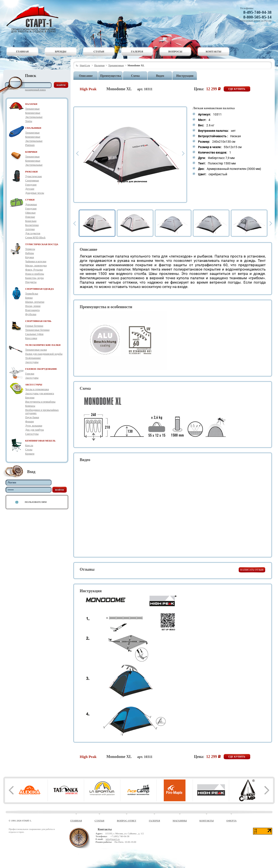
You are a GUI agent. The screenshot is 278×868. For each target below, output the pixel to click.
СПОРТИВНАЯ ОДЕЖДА (40, 289)
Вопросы (175, 52)
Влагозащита (32, 310)
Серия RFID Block (35, 237)
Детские (30, 189)
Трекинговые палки (36, 350)
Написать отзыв (252, 570)
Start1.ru (85, 65)
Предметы (31, 282)
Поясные (30, 217)
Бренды (61, 52)
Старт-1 (34, 19)
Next (183, 153)
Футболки (31, 314)
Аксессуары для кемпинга (40, 393)
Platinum (30, 145)
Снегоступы (32, 434)
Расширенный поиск (35, 90)
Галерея (137, 52)
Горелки (30, 374)
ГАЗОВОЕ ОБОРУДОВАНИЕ (41, 369)
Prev (77, 153)
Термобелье (32, 294)
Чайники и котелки (36, 261)
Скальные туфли (34, 334)
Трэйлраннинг (33, 358)
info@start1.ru (113, 839)
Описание (86, 76)
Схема (135, 76)
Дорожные (31, 204)
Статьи (99, 52)
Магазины (180, 821)
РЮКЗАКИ (31, 172)
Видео (160, 76)
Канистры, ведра (34, 278)
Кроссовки (31, 338)
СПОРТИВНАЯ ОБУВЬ (38, 321)
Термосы (30, 249)
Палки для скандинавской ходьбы (44, 354)
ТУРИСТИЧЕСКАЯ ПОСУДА (42, 244)
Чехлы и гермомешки (37, 389)
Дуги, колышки (34, 426)
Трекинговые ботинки (37, 330)
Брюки (29, 298)
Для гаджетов (33, 233)
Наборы (30, 253)
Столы (29, 450)
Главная (22, 52)
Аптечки (30, 229)
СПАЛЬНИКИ (33, 128)
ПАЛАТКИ (31, 104)
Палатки (99, 65)
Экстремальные (34, 117)
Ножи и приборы (35, 274)
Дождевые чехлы (35, 193)
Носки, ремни (33, 306)
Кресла (29, 445)
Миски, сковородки (36, 266)
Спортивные (32, 181)
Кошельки (31, 221)
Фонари (30, 421)
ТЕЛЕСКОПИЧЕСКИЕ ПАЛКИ (43, 345)
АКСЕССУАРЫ (34, 385)
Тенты (29, 121)
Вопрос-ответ (127, 821)
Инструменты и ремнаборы (40, 402)
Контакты (213, 52)
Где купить (237, 89)
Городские (31, 185)
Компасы (30, 406)
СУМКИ (30, 200)
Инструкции (185, 76)
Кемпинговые (33, 113)
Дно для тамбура (35, 430)
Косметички (32, 225)
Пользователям (36, 502)
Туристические (34, 176)
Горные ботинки (34, 326)
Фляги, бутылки (34, 270)
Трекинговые (32, 109)
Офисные (30, 213)
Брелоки (30, 398)
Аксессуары (32, 362)
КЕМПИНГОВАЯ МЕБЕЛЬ (40, 441)
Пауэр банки (32, 417)
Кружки (30, 257)
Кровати (30, 454)
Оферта (231, 821)
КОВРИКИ (31, 152)
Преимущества (110, 76)
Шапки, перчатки (35, 302)
